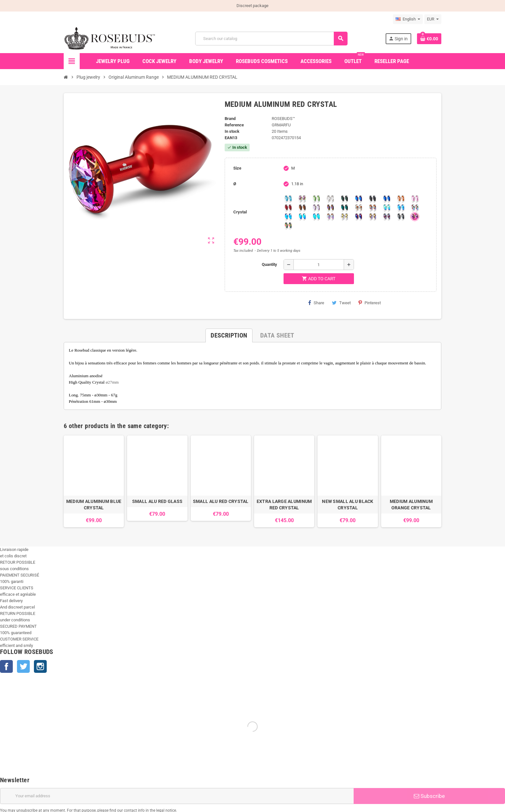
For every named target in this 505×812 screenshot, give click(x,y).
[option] (94, 481)
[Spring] (316, 208)
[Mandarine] (401, 199)
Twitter (23, 666)
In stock (232, 131)
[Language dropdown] (408, 19)
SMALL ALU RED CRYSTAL (221, 501)
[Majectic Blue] (387, 199)
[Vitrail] (288, 226)
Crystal (240, 212)
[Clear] (330, 199)
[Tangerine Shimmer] (415, 208)
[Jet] (373, 199)
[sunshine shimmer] (358, 208)
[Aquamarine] (288, 199)
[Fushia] (415, 217)
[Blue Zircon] (344, 208)
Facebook (6, 666)
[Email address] (177, 796)
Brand (230, 119)
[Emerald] (344, 199)
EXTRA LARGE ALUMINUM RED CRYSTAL (284, 505)
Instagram (40, 666)
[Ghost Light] (387, 217)
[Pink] (415, 199)
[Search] (271, 39)
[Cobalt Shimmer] (316, 217)
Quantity (269, 264)
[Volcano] (330, 208)
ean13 (231, 138)
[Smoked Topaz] (302, 208)
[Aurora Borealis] (302, 199)
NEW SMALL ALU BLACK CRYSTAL (348, 505)
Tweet (341, 303)
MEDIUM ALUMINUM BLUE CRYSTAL (94, 505)
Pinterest (370, 303)
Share (316, 303)
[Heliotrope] (358, 199)
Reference (234, 125)
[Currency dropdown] (433, 19)
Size (237, 168)
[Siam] (387, 208)
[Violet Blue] (358, 217)
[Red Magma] (288, 208)
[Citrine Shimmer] (373, 208)
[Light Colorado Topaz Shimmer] (401, 208)
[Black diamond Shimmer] (288, 217)
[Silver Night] (401, 217)
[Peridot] (302, 217)
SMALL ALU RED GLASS (157, 501)
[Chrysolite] (316, 199)
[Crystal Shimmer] (344, 217)
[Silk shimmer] (330, 217)
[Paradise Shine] (373, 217)
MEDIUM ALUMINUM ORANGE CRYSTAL (411, 505)
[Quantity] (319, 265)
